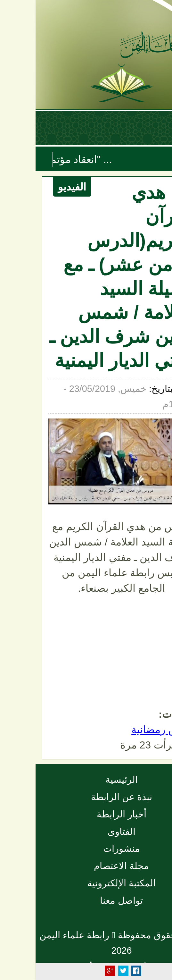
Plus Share (75, 971)
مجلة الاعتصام (86, 866)
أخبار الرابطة (86, 814)
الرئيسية (86, 780)
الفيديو (37, 187)
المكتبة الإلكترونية (86, 883)
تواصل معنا (86, 900)
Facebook (101, 971)
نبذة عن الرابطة (86, 797)
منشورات (86, 849)
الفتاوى (86, 832)
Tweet (88, 971)
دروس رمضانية (127, 730)
